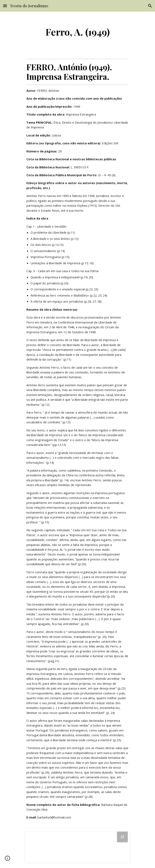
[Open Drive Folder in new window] (122, 837)
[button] (5, 6)
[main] (77, 32)
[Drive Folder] (77, 847)
